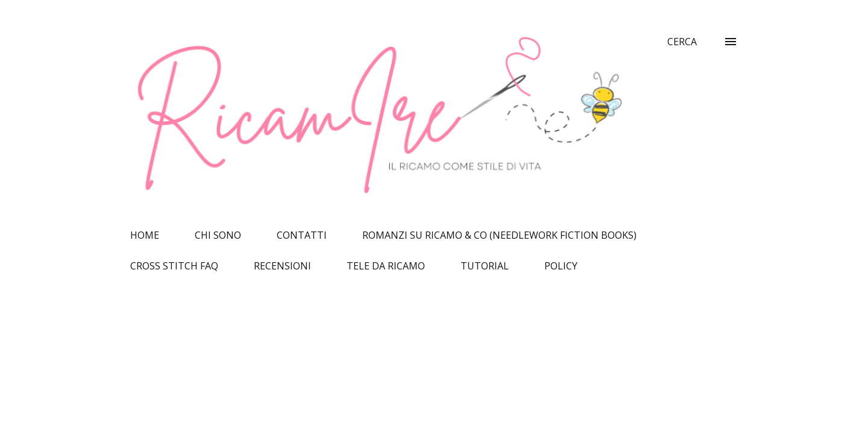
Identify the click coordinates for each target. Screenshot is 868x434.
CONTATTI (302, 235)
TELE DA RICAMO (386, 266)
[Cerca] (682, 42)
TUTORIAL (485, 266)
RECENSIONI (282, 266)
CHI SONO (218, 235)
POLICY (561, 266)
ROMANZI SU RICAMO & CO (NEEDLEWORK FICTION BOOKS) (499, 235)
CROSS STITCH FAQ (174, 266)
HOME (145, 235)
